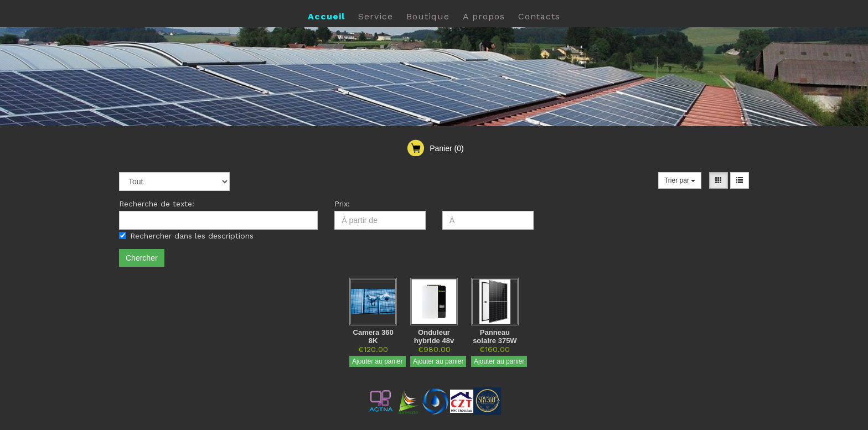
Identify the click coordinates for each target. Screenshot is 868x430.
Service (376, 16)
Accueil (326, 16)
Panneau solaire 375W (495, 336)
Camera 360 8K (373, 336)
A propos (484, 16)
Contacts (539, 16)
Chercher (142, 258)
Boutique (428, 16)
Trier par (680, 180)
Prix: (342, 204)
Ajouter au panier (377, 361)
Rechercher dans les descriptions (186, 236)
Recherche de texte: (157, 204)
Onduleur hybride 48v (434, 336)
